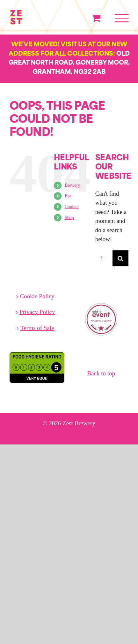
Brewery (72, 185)
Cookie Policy (37, 296)
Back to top (101, 373)
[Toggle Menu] (122, 18)
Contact (72, 207)
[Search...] (104, 258)
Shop (69, 218)
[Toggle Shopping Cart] (96, 18)
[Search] (120, 258)
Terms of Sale (37, 328)
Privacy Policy (37, 312)
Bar (68, 196)
